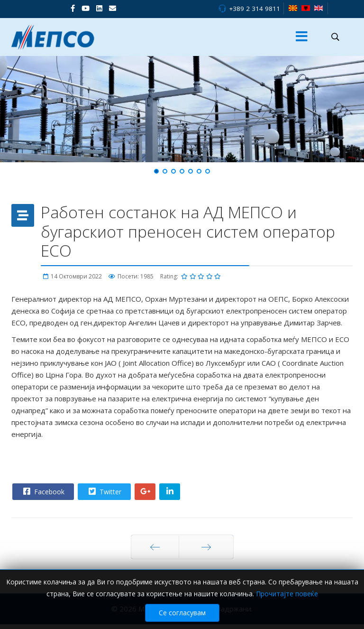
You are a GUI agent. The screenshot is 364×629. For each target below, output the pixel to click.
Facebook (43, 491)
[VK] (113, 8)
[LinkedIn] (99, 8)
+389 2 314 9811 (255, 9)
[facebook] (73, 8)
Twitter (104, 491)
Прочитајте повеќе (287, 594)
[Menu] (302, 37)
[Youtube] (86, 8)
